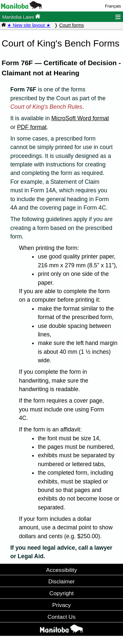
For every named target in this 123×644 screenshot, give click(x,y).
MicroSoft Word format (80, 118)
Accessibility (61, 570)
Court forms (72, 25)
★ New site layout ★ (29, 25)
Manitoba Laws (21, 17)
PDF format (32, 127)
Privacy (61, 605)
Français (113, 6)
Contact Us (61, 617)
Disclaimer (61, 581)
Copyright (62, 593)
